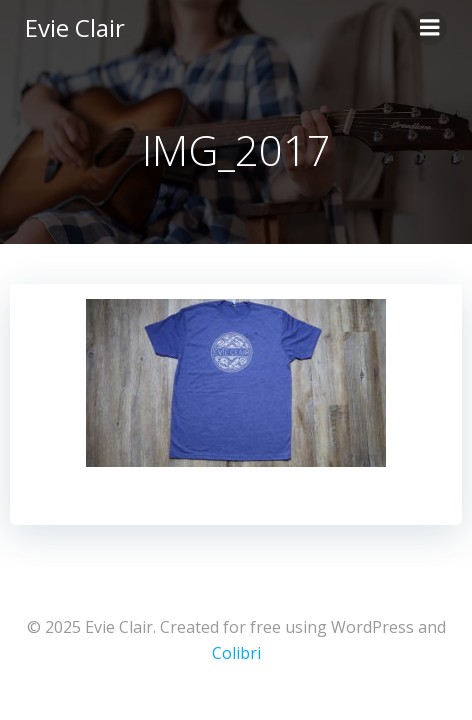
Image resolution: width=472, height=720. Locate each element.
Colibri (236, 653)
